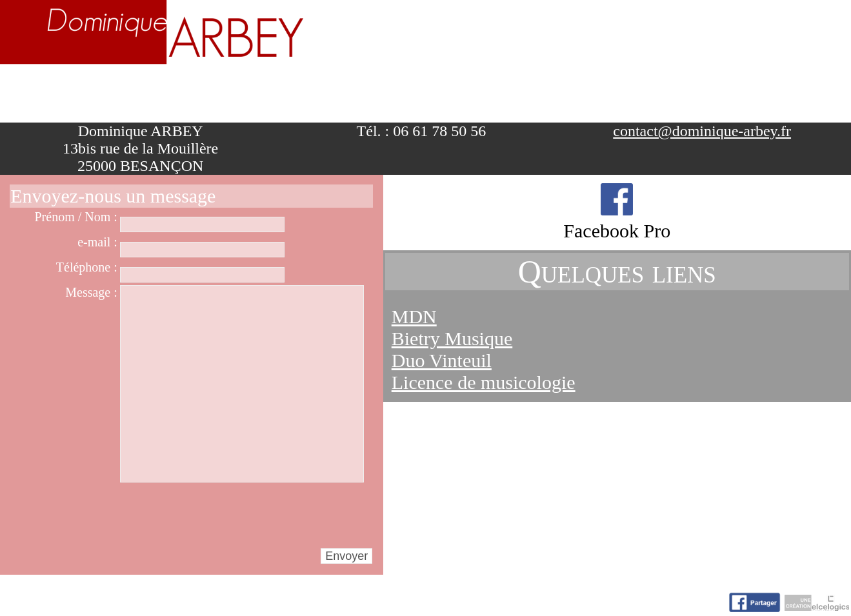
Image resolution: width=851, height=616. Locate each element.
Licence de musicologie (484, 382)
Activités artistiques (490, 93)
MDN (414, 316)
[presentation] (218, 515)
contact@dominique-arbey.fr (702, 131)
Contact (806, 93)
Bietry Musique (452, 338)
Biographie (154, 93)
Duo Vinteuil (442, 360)
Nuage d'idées (682, 93)
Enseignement (297, 93)
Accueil (45, 93)
